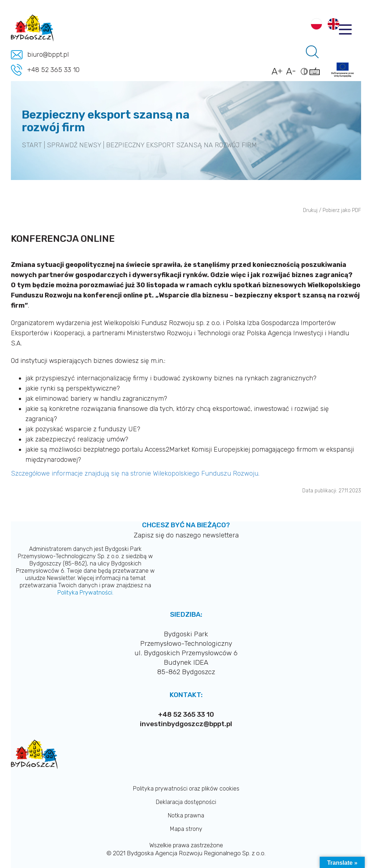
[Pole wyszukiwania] (312, 52)
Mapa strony (186, 829)
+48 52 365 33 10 (53, 70)
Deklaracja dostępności (186, 802)
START (32, 145)
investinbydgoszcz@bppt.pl (186, 724)
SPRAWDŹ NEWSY (74, 145)
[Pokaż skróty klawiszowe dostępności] (316, 75)
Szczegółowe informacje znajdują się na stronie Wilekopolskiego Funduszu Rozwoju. (136, 473)
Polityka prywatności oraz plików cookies (186, 789)
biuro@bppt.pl (48, 55)
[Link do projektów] (343, 70)
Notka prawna (186, 815)
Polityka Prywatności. (85, 593)
